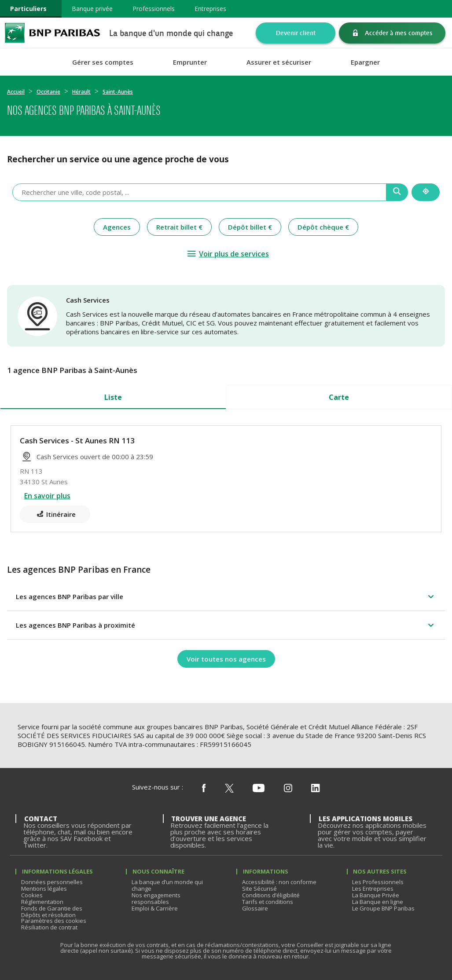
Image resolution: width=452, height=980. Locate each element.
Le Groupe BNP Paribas (383, 908)
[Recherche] (397, 192)
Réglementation (42, 902)
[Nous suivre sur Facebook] (204, 789)
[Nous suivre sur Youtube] (259, 789)
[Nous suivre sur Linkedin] (316, 789)
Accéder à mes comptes (399, 33)
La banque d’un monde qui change (167, 885)
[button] (226, 596)
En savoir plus (47, 496)
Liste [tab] (113, 397)
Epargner (365, 62)
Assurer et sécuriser (279, 62)
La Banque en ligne (378, 902)
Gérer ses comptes (103, 62)
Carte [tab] (339, 397)
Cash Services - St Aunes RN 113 (77, 441)
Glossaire (255, 908)
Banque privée (92, 9)
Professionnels (154, 9)
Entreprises (210, 9)
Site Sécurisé (259, 889)
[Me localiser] (426, 192)
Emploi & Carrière (155, 908)
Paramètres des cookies (54, 921)
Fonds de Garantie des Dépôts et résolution (52, 912)
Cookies (32, 895)
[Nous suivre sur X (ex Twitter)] (229, 789)
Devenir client (296, 33)
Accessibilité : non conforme (279, 882)
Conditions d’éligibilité (271, 895)
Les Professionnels (378, 882)
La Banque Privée (376, 895)
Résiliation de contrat (49, 927)
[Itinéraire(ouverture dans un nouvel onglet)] (55, 514)
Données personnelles (52, 882)
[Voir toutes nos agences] (226, 659)
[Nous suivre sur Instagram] (288, 789)
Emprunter (190, 62)
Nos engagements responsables (156, 898)
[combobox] (199, 192)
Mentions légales (44, 889)
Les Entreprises (373, 889)
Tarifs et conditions (268, 902)
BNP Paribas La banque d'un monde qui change (52, 33)
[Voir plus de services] (228, 254)
